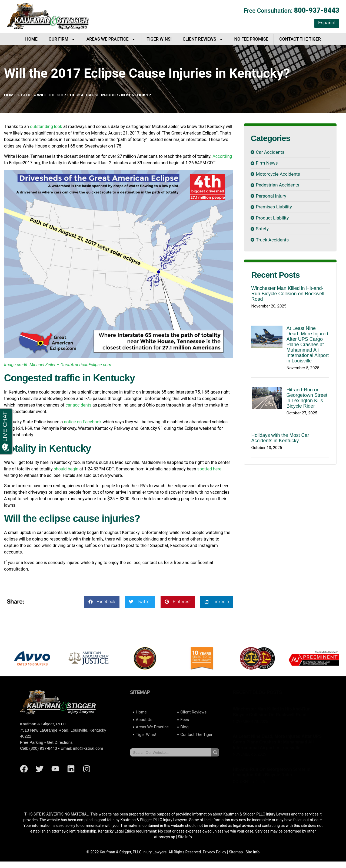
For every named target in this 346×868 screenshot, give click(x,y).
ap (173, 837)
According (222, 156)
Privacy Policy (214, 852)
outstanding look (46, 127)
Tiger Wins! (159, 39)
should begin (66, 469)
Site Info (185, 837)
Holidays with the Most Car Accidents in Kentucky (280, 438)
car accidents (78, 405)
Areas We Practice (111, 39)
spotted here (209, 469)
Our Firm (62, 39)
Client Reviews (203, 39)
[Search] (215, 752)
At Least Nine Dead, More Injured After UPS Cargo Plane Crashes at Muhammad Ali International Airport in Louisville (308, 345)
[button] (102, 602)
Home (31, 39)
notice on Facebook (83, 422)
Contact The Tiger (300, 39)
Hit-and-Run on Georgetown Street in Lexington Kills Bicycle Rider (307, 398)
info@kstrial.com (88, 748)
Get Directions (60, 742)
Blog (27, 95)
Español (327, 23)
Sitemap (236, 852)
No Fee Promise (251, 39)
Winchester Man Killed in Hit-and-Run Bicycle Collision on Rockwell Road (288, 294)
